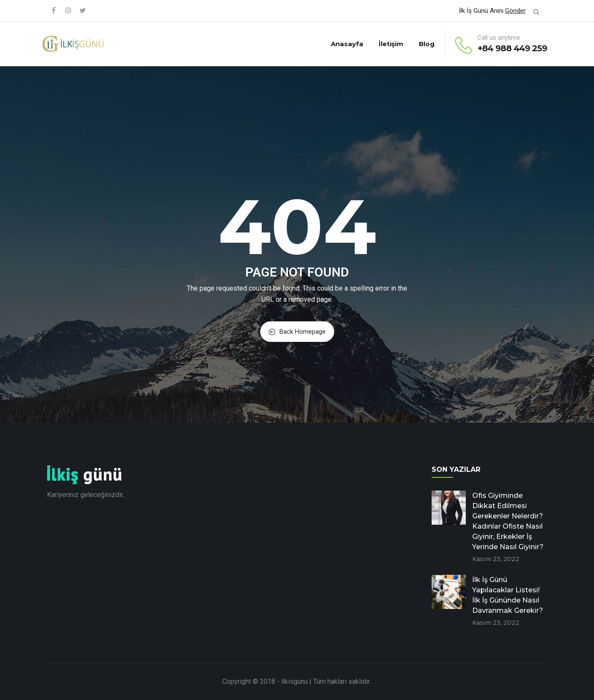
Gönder (515, 11)
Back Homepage (297, 332)
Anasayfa (347, 44)
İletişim (391, 44)
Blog (427, 44)
